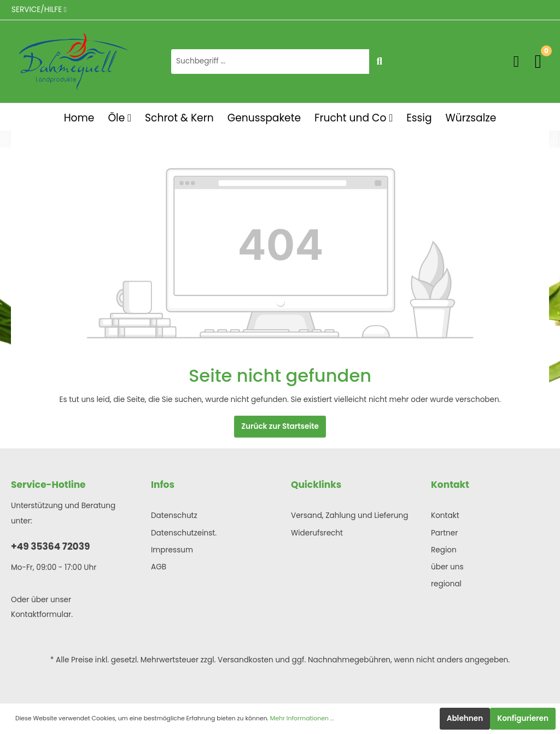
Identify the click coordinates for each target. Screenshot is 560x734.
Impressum (172, 550)
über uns (447, 567)
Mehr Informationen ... (302, 718)
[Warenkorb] (538, 61)
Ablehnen (465, 718)
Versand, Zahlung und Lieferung (349, 515)
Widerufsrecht (317, 533)
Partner (444, 533)
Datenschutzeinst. (184, 533)
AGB (159, 567)
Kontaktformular (41, 614)
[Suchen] (379, 62)
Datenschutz (174, 515)
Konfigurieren (523, 718)
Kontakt (445, 515)
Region (444, 550)
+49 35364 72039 (50, 546)
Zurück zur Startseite (280, 426)
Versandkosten (246, 660)
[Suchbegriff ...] (270, 62)
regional (446, 584)
